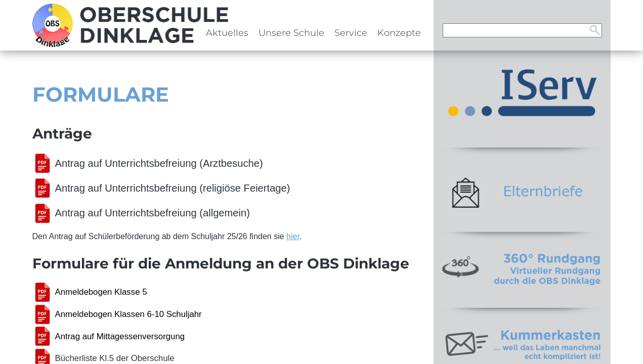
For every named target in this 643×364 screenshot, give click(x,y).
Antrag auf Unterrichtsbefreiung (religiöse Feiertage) (173, 188)
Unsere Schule (291, 33)
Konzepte (399, 33)
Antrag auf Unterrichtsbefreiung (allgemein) (153, 213)
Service (351, 33)
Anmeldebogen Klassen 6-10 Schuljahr (128, 314)
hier (293, 236)
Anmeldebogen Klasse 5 (101, 292)
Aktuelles (227, 33)
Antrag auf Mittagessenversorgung (120, 336)
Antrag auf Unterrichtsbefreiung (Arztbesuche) (159, 163)
